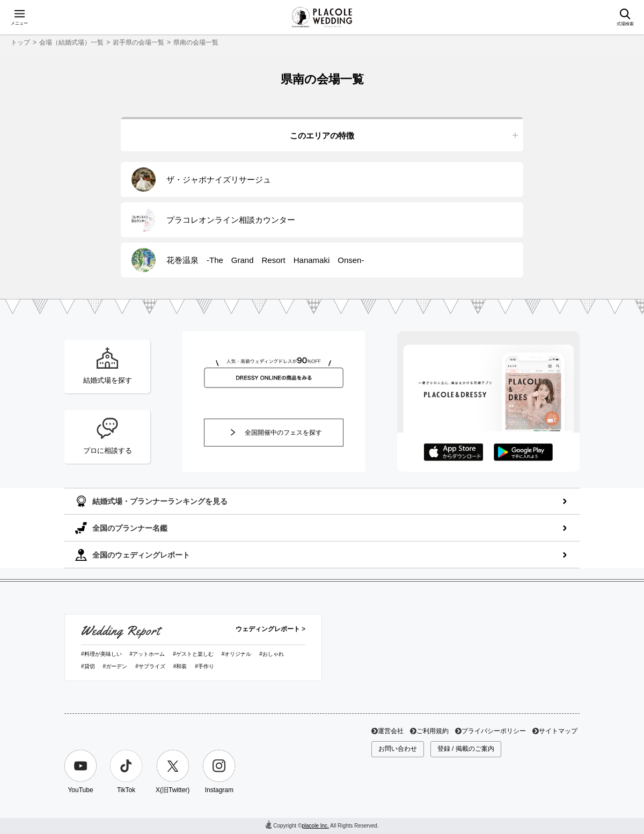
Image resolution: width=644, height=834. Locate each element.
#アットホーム (148, 654)
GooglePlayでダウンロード (523, 452)
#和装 (180, 666)
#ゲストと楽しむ (193, 654)
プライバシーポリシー (494, 731)
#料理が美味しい (101, 654)
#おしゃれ (272, 654)
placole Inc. (315, 826)
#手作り (204, 666)
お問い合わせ (398, 749)
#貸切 (88, 666)
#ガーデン (115, 666)
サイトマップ (558, 731)
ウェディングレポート (268, 629)
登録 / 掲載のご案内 (466, 749)
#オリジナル (237, 654)
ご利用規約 (433, 731)
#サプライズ (150, 666)
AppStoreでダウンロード (453, 452)
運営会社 (391, 731)
